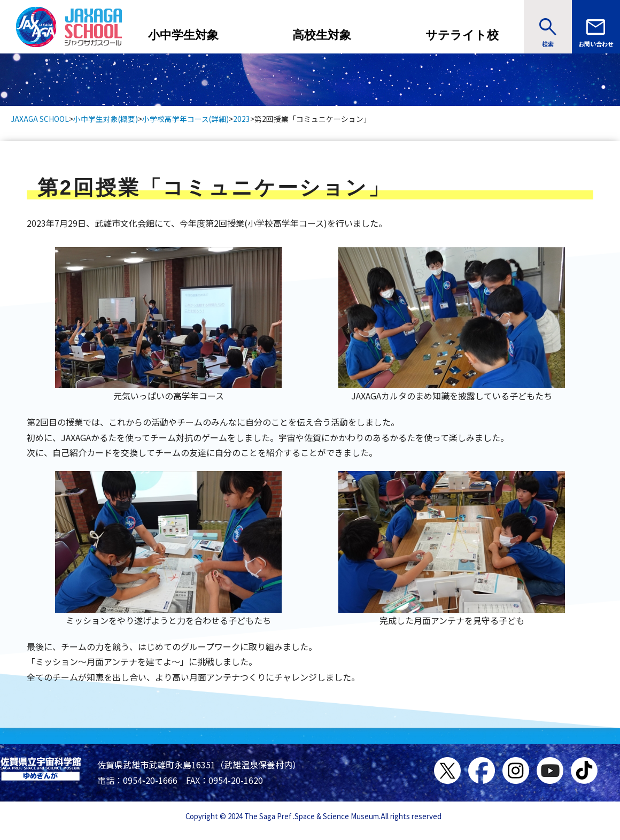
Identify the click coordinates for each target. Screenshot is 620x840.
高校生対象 (322, 35)
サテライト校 (462, 35)
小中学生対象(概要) (106, 119)
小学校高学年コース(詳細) (185, 119)
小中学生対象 (183, 35)
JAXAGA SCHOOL (40, 119)
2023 (242, 119)
